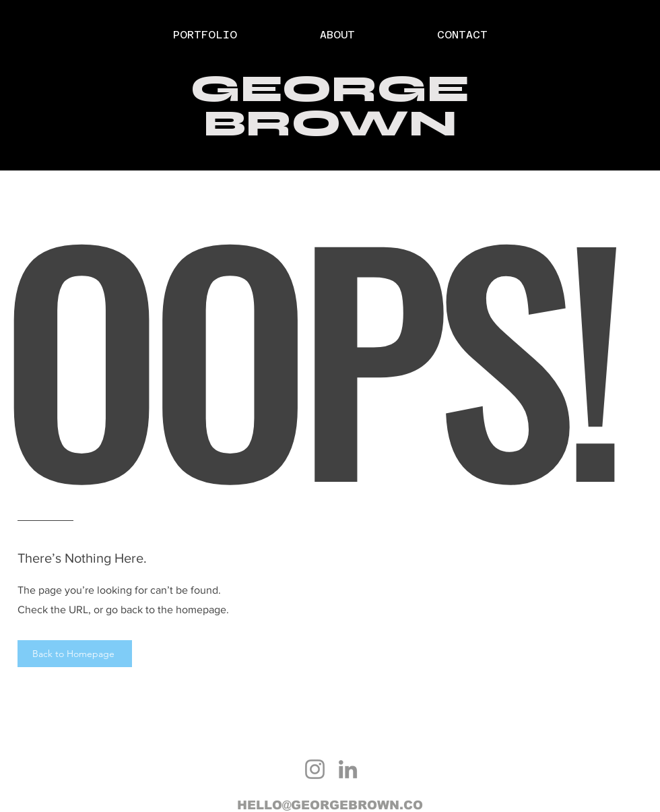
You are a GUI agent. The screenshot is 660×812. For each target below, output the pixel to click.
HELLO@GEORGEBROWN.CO (330, 805)
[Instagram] (315, 769)
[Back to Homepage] (75, 654)
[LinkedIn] (348, 769)
